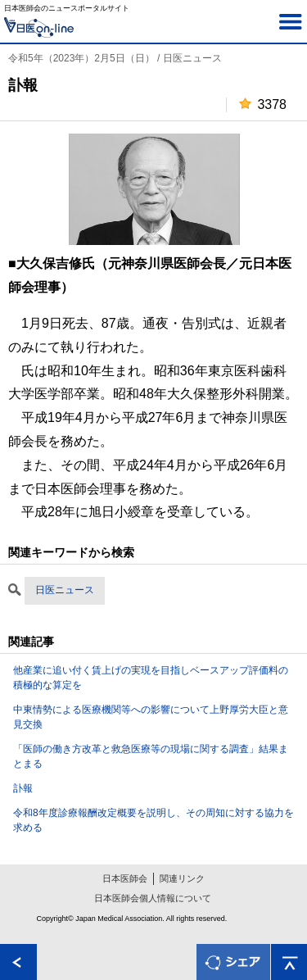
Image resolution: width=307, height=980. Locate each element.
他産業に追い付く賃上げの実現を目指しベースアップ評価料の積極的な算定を (151, 678)
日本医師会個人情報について (153, 898)
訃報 (23, 788)
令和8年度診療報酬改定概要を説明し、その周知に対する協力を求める (153, 820)
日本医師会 (125, 878)
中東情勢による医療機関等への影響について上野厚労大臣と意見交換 (151, 717)
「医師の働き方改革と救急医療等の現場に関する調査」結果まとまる (151, 756)
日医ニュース (65, 590)
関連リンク (182, 878)
